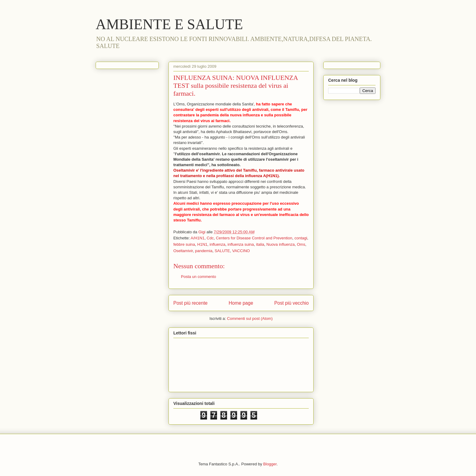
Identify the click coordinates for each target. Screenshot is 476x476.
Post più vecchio (291, 303)
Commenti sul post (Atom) (250, 318)
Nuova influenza (281, 244)
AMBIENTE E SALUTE (169, 24)
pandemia (204, 251)
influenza (217, 244)
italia (260, 244)
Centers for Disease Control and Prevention (254, 238)
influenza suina (241, 244)
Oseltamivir (183, 251)
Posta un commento (199, 277)
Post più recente (190, 303)
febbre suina (184, 244)
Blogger (270, 464)
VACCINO (241, 251)
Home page (241, 303)
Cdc (210, 238)
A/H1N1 (198, 238)
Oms (301, 244)
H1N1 (202, 244)
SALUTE (222, 251)
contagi (301, 238)
